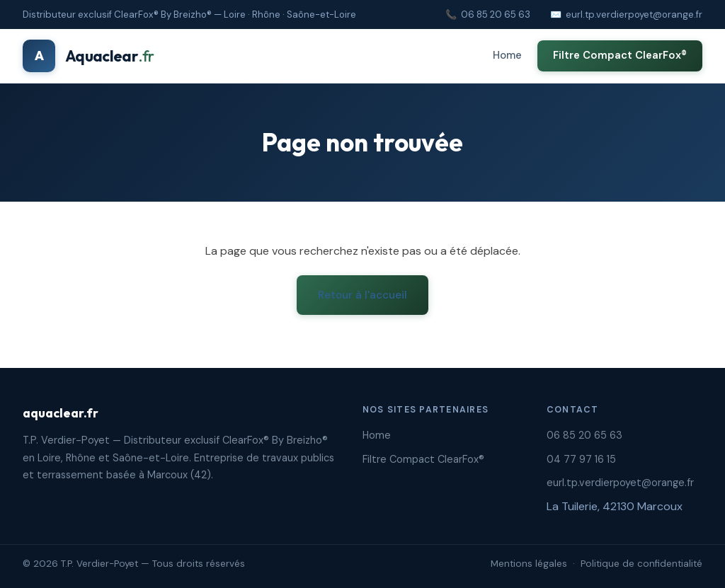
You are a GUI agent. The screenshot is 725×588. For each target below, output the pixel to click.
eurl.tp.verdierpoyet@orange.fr (634, 15)
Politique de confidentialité (641, 564)
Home (507, 55)
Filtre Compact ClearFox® (620, 55)
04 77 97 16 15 (581, 459)
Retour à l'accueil (362, 295)
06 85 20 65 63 (496, 15)
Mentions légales (529, 564)
